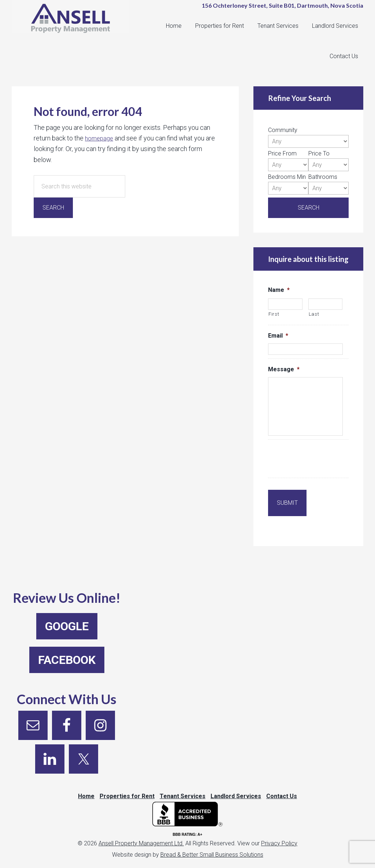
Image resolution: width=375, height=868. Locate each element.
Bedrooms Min (287, 177)
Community (283, 130)
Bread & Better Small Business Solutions (212, 848)
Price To (319, 153)
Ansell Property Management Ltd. (141, 837)
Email (278, 336)
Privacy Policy (279, 837)
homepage (100, 138)
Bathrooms (323, 177)
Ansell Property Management (74, 22)
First (274, 314)
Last (314, 314)
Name (279, 290)
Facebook (67, 648)
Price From (282, 153)
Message (284, 369)
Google (67, 615)
